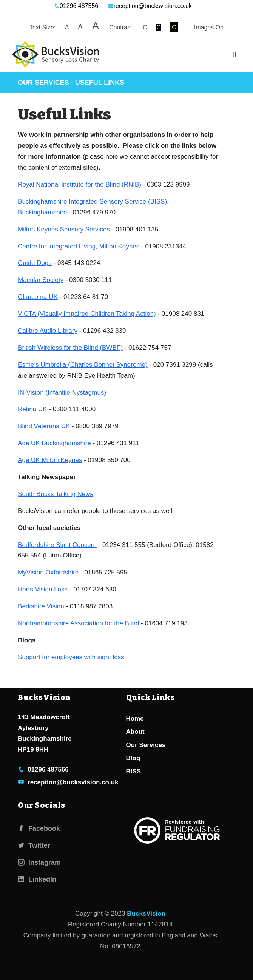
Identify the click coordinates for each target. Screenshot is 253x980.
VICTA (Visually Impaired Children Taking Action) (87, 314)
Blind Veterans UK (45, 426)
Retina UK (32, 409)
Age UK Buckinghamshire (54, 443)
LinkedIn (37, 879)
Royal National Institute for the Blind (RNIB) (79, 185)
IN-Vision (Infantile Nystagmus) (62, 393)
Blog (133, 758)
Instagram (39, 862)
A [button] (67, 27)
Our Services (43, 83)
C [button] (145, 27)
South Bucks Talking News (56, 494)
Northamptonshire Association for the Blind (78, 623)
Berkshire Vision (41, 606)
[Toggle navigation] (235, 54)
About (135, 732)
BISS (134, 771)
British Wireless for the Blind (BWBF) (70, 348)
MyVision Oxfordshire (48, 572)
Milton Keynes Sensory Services (64, 229)
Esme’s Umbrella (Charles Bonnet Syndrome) (83, 365)
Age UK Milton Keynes (50, 460)
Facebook (39, 828)
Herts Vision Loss (43, 589)
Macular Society (41, 280)
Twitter (34, 845)
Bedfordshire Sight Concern (57, 545)
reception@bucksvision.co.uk (150, 6)
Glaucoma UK (38, 297)
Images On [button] (209, 27)
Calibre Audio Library (48, 331)
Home (135, 719)
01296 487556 (76, 6)
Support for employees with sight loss (71, 657)
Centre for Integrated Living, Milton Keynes (79, 246)
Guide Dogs (35, 263)
